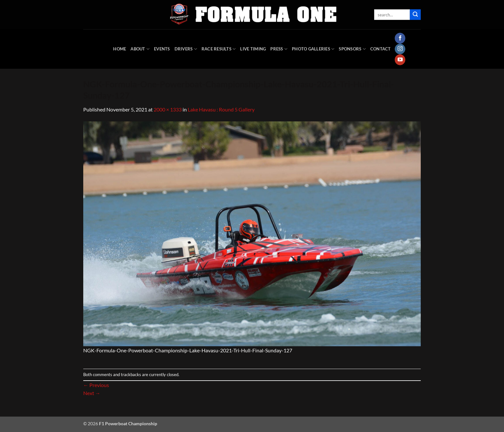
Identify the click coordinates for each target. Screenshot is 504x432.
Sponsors (352, 49)
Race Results (219, 49)
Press (279, 49)
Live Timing (253, 49)
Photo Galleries (313, 49)
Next (92, 393)
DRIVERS (186, 49)
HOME (120, 49)
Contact (381, 49)
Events (162, 49)
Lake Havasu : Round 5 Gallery (221, 109)
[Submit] (415, 15)
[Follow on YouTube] (400, 60)
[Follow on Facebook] (400, 38)
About (140, 49)
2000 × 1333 (168, 109)
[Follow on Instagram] (400, 49)
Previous (96, 385)
